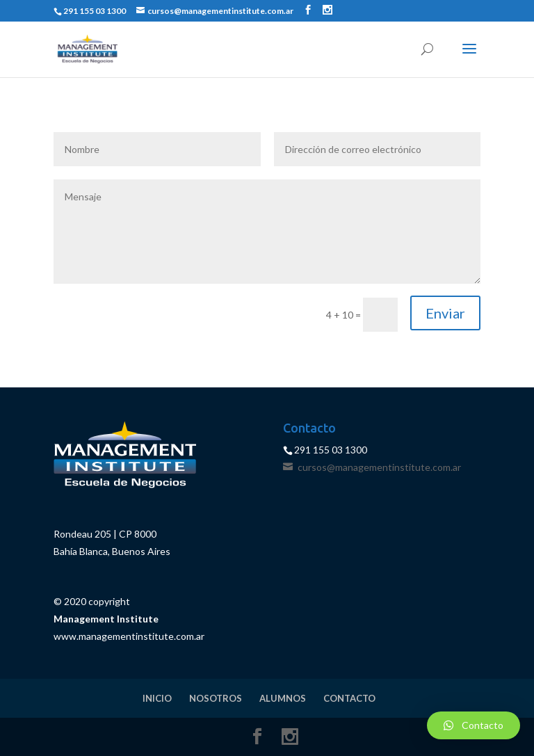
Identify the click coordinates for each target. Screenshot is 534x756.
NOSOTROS (216, 698)
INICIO (157, 698)
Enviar (445, 313)
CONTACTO (349, 698)
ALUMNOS (283, 698)
